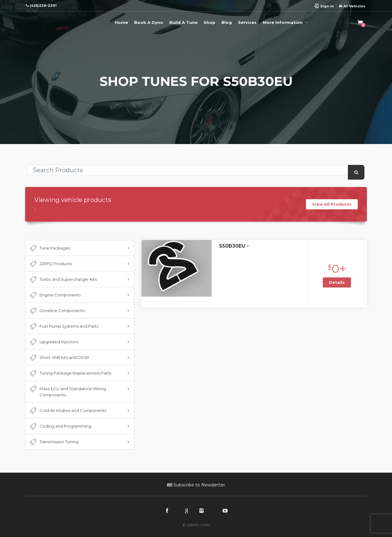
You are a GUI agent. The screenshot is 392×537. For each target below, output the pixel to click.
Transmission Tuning (53, 442)
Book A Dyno (149, 22)
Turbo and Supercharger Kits (63, 280)
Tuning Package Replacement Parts (70, 373)
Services (247, 22)
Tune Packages (49, 248)
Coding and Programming (60, 426)
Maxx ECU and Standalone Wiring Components (67, 391)
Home (121, 22)
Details (337, 282)
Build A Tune (183, 22)
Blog (227, 22)
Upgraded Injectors (53, 342)
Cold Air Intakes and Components (67, 411)
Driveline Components (57, 311)
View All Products (332, 204)
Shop (209, 22)
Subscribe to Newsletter (196, 485)
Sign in (327, 6)
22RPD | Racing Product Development (50, 21)
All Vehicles (352, 6)
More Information (286, 22)
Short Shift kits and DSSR (59, 358)
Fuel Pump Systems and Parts (63, 326)
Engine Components (55, 295)
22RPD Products (50, 264)
